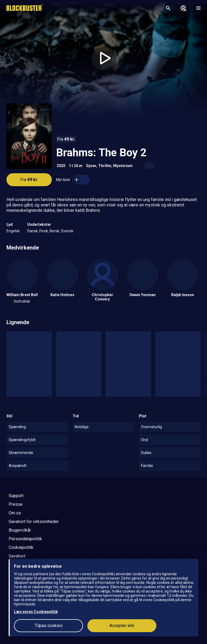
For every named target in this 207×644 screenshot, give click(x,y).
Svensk (67, 231)
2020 (61, 166)
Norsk (54, 231)
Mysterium (123, 166)
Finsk (44, 231)
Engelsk (13, 231)
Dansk (32, 231)
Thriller (105, 166)
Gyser (91, 166)
